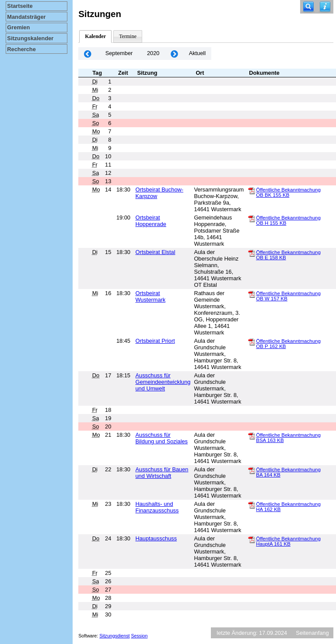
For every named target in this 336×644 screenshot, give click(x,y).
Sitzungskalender (30, 38)
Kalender (95, 36)
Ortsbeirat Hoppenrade (150, 221)
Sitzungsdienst (114, 636)
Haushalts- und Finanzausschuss (157, 507)
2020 (153, 53)
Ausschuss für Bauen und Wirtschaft (162, 473)
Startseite (20, 6)
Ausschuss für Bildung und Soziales (161, 438)
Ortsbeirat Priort (155, 341)
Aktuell (197, 53)
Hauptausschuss (156, 538)
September (119, 53)
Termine (128, 36)
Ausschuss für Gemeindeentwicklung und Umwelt (163, 382)
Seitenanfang (312, 633)
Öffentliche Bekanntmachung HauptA (288, 541)
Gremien (18, 27)
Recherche (21, 49)
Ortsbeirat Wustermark (150, 296)
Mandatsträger (26, 17)
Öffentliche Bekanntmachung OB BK (288, 192)
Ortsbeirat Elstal (155, 252)
